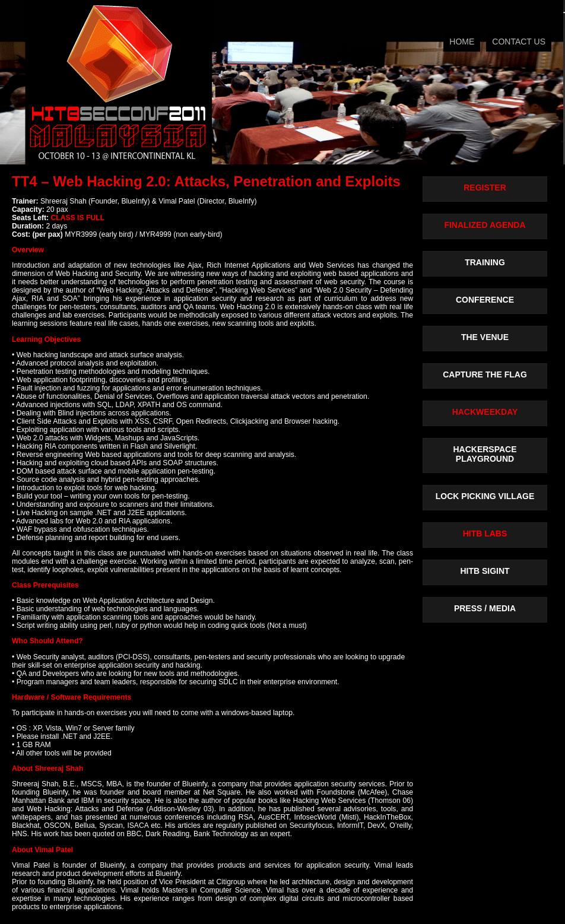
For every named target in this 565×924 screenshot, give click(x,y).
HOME (462, 42)
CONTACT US (519, 42)
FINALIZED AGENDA (485, 225)
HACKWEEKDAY (485, 412)
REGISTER (485, 188)
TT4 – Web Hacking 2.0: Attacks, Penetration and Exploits (206, 181)
